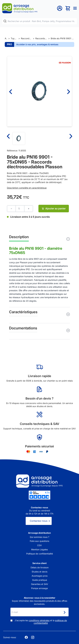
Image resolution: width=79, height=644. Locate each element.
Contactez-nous (39, 521)
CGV (39, 545)
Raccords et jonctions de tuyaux (26, 38)
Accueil (6, 38)
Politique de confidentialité (40, 554)
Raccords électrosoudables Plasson (41, 38)
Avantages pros (40, 576)
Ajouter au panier (54, 208)
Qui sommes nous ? (39, 537)
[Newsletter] (64, 612)
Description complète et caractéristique (27, 188)
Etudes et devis (40, 572)
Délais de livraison (40, 567)
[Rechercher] (5, 21)
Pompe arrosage (39, 588)
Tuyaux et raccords (14, 38)
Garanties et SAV (40, 584)
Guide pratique (40, 580)
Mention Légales (39, 549)
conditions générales (39, 620)
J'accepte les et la (41, 622)
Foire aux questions (39, 541)
